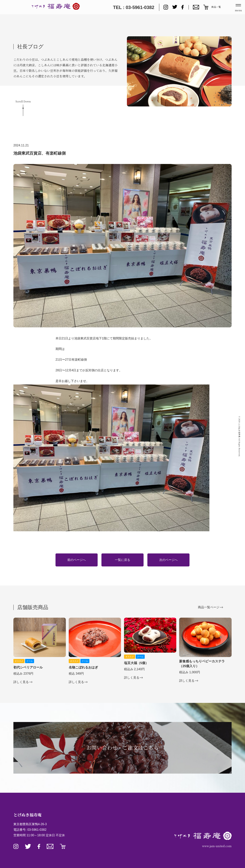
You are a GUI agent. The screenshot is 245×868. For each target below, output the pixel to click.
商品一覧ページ (209, 607)
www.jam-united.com (217, 846)
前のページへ (77, 560)
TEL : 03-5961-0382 (134, 7)
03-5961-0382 (37, 830)
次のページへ (168, 560)
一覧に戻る (122, 560)
